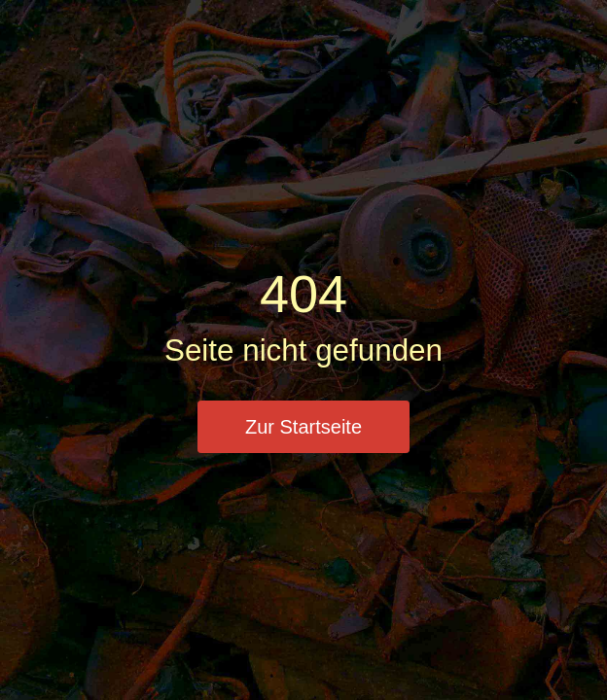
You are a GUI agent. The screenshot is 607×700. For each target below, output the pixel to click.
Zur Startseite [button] (303, 427)
